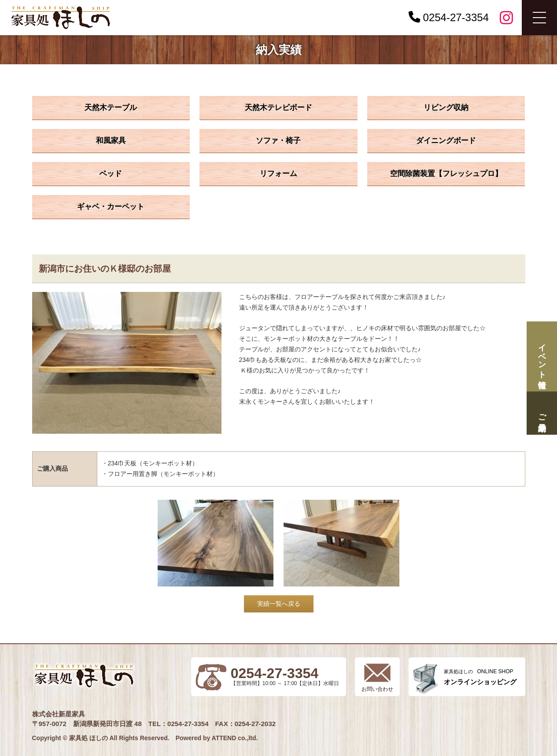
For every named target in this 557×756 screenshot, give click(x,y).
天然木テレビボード (278, 108)
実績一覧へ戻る (279, 604)
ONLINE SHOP (480, 677)
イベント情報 (542, 356)
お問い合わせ (377, 689)
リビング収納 (446, 108)
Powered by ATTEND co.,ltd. (217, 738)
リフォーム (278, 174)
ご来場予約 (542, 413)
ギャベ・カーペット (111, 207)
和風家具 (111, 141)
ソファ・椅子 (278, 141)
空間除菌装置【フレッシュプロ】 (446, 174)
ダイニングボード (446, 141)
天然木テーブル (111, 108)
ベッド (111, 174)
